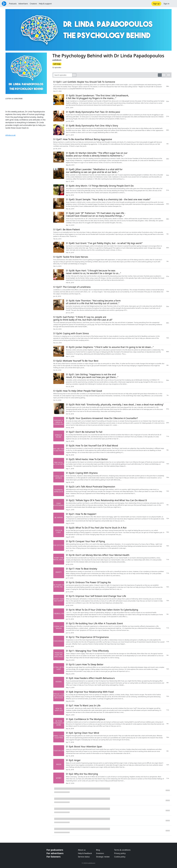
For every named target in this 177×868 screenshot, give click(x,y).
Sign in (166, 4)
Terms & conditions (122, 850)
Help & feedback (85, 853)
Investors (100, 853)
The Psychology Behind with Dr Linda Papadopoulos (108, 56)
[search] (74, 75)
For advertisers (55, 853)
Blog (98, 850)
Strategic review (103, 857)
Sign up (156, 4)
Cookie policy (120, 857)
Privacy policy (120, 853)
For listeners (54, 857)
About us (82, 850)
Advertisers (23, 4)
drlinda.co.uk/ (11, 135)
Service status (84, 857)
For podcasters (55, 850)
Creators (33, 4)
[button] (173, 4)
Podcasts (13, 4)
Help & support (45, 4)
